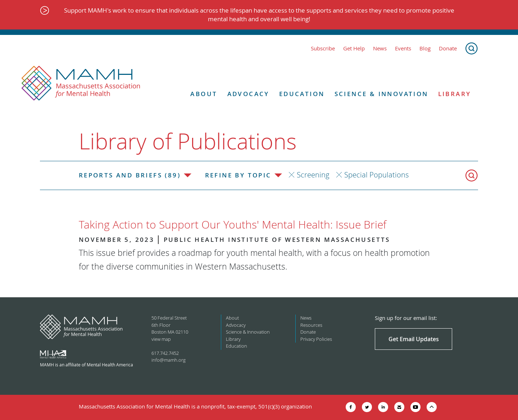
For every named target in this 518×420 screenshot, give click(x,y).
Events (403, 48)
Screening (313, 175)
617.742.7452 (165, 353)
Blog (425, 48)
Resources (311, 325)
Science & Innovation (381, 94)
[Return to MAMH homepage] (81, 83)
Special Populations (376, 175)
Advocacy (248, 94)
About (204, 94)
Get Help (354, 48)
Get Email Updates (414, 339)
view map (161, 339)
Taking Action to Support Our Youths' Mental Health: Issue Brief (233, 225)
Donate (448, 48)
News (380, 48)
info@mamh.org (169, 360)
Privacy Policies (316, 339)
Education (302, 94)
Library (455, 94)
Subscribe (323, 48)
